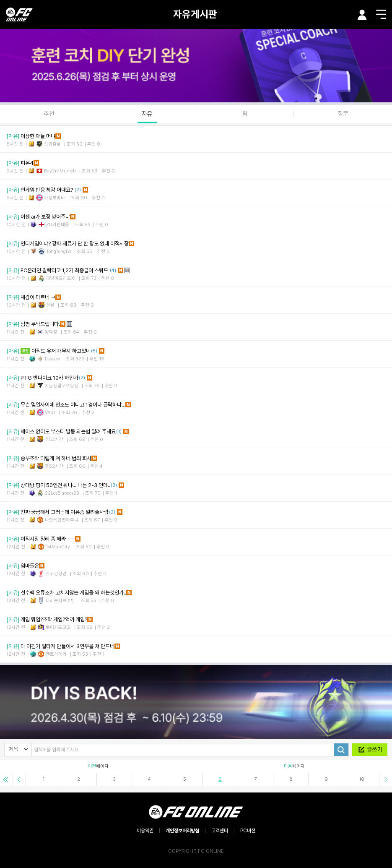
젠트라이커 (56, 654)
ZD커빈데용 (58, 225)
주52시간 (54, 439)
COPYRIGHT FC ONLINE (196, 851)
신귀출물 (52, 144)
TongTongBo (58, 252)
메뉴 (381, 14)
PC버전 (248, 831)
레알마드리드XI (61, 278)
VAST (50, 413)
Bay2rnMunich (60, 171)
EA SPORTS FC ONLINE (19, 14)
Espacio (52, 359)
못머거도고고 (58, 627)
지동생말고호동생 (62, 386)
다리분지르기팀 (60, 601)
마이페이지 (362, 15)
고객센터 (220, 831)
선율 (50, 305)
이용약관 (145, 831)
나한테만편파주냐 (62, 520)
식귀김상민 (56, 574)
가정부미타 (55, 198)
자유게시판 (195, 14)
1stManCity (58, 547)
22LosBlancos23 (62, 493)
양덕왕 (51, 332)
